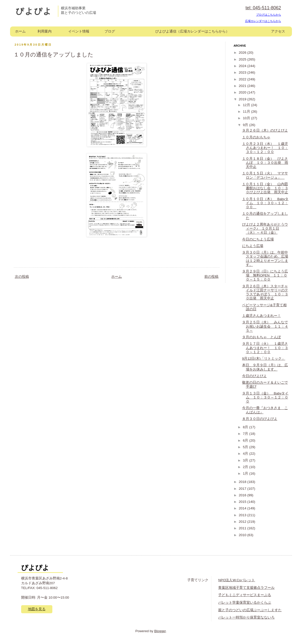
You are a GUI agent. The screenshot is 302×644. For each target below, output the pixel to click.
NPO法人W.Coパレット (237, 580)
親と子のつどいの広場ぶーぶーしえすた (250, 610)
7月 (246, 434)
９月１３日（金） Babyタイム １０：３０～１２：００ (265, 397)
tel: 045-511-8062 (263, 8)
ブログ (110, 31)
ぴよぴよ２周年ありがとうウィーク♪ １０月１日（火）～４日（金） (265, 228)
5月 (246, 447)
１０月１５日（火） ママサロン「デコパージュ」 (265, 175)
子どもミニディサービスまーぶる (245, 595)
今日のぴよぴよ (254, 376)
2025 (243, 59)
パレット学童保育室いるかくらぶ (245, 603)
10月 (247, 118)
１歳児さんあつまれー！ (261, 316)
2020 (243, 92)
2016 (243, 495)
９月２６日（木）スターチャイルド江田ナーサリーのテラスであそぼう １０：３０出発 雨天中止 (265, 292)
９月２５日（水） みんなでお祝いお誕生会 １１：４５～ (265, 326)
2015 (243, 502)
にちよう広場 (253, 246)
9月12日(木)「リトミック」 (264, 359)
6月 (246, 440)
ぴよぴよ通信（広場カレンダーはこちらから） (192, 31)
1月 (246, 473)
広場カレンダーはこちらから (263, 21)
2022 (243, 79)
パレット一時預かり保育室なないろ (246, 617)
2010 (243, 535)
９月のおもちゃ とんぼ (261, 337)
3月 (246, 460)
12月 (247, 105)
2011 (243, 528)
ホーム (20, 31)
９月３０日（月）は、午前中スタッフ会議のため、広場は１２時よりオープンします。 (265, 259)
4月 (246, 454)
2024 (243, 66)
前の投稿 (211, 277)
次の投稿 (22, 277)
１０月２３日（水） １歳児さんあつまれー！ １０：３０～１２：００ (265, 148)
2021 (243, 86)
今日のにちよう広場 (258, 239)
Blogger (160, 631)
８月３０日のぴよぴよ (260, 419)
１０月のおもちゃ (256, 137)
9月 (246, 125)
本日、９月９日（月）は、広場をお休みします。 (265, 367)
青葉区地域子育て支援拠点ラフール (246, 588)
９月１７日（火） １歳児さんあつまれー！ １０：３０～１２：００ (265, 348)
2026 (243, 53)
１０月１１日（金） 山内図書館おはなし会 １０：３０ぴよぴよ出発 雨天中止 (265, 188)
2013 (243, 515)
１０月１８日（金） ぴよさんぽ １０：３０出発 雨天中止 (265, 163)
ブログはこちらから (269, 15)
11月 (247, 112)
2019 (243, 99)
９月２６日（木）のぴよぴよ (265, 130)
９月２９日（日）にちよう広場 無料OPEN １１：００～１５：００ (265, 275)
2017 (243, 489)
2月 (246, 467)
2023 (243, 72)
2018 (243, 482)
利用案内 (45, 31)
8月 (246, 427)
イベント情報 (79, 31)
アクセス (278, 31)
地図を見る (37, 609)
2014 (243, 508)
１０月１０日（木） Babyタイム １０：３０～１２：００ (265, 203)
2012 (243, 522)
